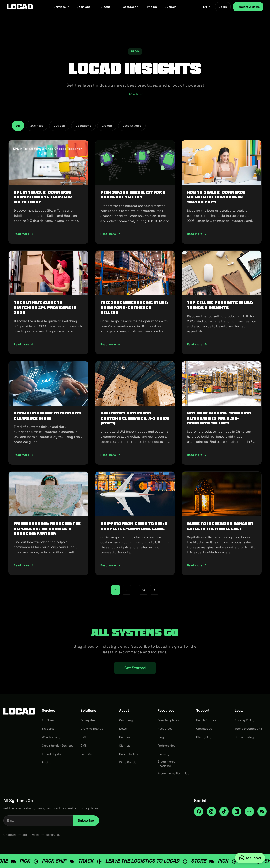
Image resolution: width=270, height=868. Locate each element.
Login (223, 7)
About (108, 7)
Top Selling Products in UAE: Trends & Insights (220, 305)
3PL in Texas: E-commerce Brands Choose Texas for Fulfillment (43, 197)
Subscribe (86, 820)
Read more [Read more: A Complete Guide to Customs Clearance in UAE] (24, 455)
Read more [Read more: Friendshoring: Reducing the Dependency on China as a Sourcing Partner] (24, 565)
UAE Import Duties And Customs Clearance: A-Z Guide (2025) (135, 418)
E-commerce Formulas (173, 773)
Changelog (204, 737)
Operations (83, 126)
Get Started (135, 668)
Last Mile (87, 754)
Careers (124, 737)
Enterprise (88, 720)
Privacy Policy (245, 720)
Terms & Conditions (248, 729)
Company (126, 720)
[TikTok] (224, 811)
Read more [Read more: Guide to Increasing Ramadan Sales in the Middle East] (197, 565)
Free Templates (168, 720)
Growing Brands (92, 729)
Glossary (164, 754)
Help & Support (207, 720)
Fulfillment (49, 720)
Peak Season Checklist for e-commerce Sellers (134, 195)
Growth (107, 126)
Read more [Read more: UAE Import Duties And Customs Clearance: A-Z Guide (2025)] (110, 455)
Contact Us (204, 729)
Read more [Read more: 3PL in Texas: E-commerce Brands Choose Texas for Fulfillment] (24, 234)
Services (61, 7)
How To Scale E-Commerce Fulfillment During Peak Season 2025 (216, 197)
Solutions (85, 7)
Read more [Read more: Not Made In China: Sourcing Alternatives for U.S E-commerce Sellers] (197, 455)
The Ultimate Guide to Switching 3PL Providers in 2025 (45, 308)
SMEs (84, 737)
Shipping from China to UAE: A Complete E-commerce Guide (134, 526)
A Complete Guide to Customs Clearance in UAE (47, 416)
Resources (130, 7)
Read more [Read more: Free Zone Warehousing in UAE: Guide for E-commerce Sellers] (110, 344)
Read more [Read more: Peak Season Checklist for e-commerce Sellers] (110, 234)
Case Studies (132, 126)
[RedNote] (249, 811)
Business (37, 126)
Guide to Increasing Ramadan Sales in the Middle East (220, 526)
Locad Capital (52, 754)
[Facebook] (199, 811)
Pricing (152, 7)
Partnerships (166, 746)
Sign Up (125, 746)
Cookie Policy (244, 737)
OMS (84, 746)
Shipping (48, 729)
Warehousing (51, 737)
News (123, 729)
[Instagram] (211, 811)
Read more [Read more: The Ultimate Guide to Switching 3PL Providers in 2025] (24, 344)
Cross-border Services (58, 746)
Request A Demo (248, 7)
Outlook (59, 126)
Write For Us (128, 762)
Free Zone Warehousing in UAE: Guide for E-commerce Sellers (134, 308)
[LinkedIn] (237, 811)
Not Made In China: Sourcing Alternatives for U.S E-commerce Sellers (219, 418)
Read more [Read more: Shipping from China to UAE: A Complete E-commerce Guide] (110, 565)
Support (172, 7)
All (18, 126)
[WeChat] (262, 811)
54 (144, 590)
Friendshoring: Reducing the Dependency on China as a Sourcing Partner (47, 529)
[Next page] (154, 590)
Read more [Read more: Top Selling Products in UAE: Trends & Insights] (197, 344)
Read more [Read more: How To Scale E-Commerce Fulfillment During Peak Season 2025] (197, 234)
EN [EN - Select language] (207, 7)
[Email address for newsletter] (38, 821)
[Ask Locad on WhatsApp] (250, 858)
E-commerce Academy (166, 764)
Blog (161, 737)
